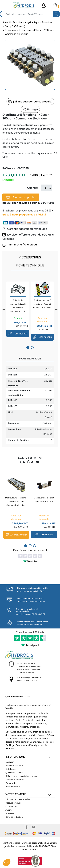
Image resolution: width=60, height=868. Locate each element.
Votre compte (16, 794)
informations (15, 757)
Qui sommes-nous (14, 772)
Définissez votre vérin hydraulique (22, 776)
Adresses (10, 813)
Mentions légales (11, 843)
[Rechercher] (27, 14)
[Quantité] (45, 188)
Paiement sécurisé (14, 765)
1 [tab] (28, 348)
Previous (4, 310)
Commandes (11, 806)
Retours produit (13, 803)
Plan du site (11, 783)
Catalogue (10, 769)
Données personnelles (33, 843)
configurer (18, 334)
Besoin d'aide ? (13, 787)
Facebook (27, 827)
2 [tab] (32, 348)
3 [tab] (35, 546)
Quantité (33, 188)
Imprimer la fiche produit (20, 244)
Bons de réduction (14, 817)
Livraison (10, 762)
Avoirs (8, 810)
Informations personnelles (18, 799)
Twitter (34, 827)
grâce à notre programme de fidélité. (24, 215)
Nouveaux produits (15, 780)
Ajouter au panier (21, 197)
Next (56, 310)
